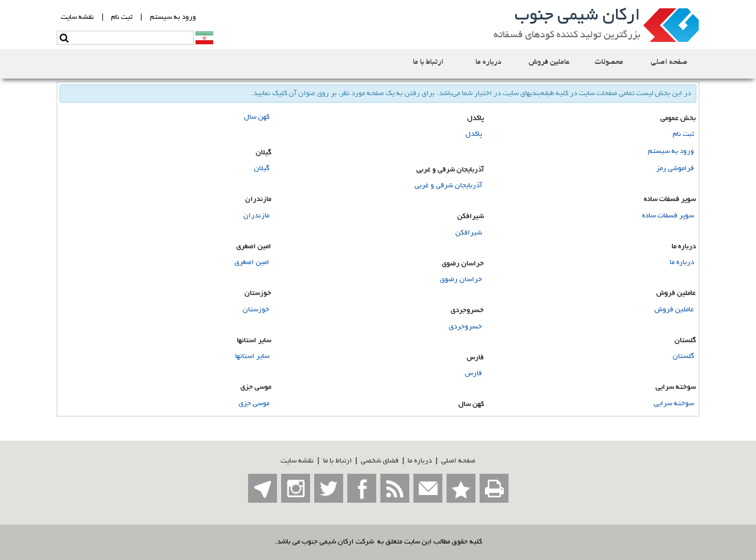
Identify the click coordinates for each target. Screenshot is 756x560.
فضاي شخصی (380, 461)
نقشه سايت (77, 17)
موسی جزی (254, 404)
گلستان (683, 356)
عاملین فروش (674, 310)
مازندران (256, 216)
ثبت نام (122, 17)
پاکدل (474, 134)
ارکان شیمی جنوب (577, 17)
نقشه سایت (297, 461)
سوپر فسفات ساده (668, 216)
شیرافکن (469, 233)
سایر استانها (252, 356)
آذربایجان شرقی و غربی (448, 186)
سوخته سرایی (674, 404)
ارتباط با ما (338, 461)
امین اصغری (252, 263)
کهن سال (257, 117)
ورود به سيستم (173, 17)
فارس (473, 374)
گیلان (262, 169)
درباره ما (682, 263)
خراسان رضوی (461, 280)
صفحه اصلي (458, 461)
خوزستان (256, 310)
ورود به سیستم (671, 152)
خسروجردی (465, 327)
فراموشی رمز (675, 169)
